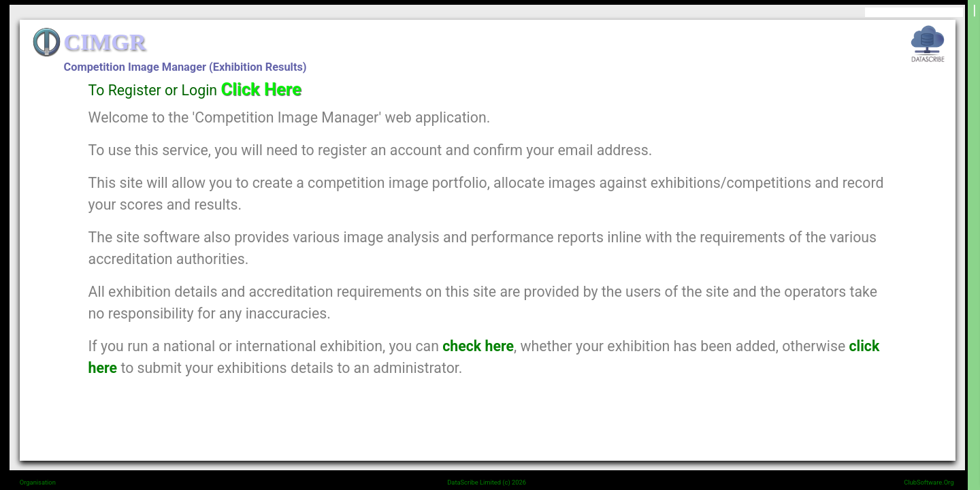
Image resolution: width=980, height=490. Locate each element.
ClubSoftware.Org (929, 482)
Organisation (38, 482)
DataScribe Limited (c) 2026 (487, 482)
